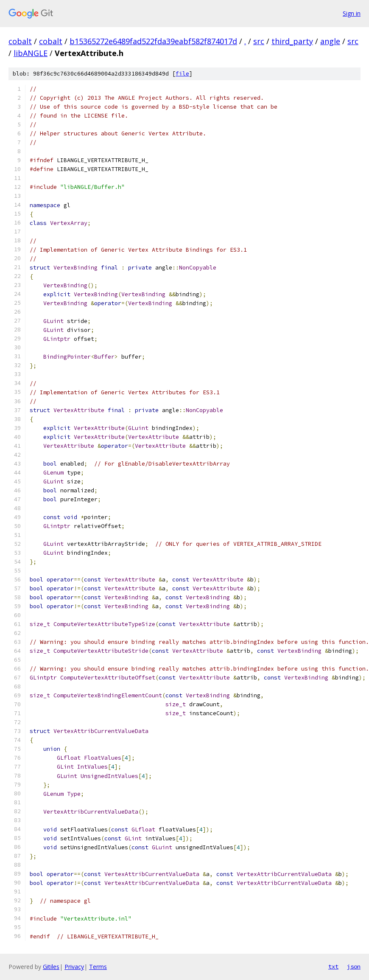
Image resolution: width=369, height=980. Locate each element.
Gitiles (51, 967)
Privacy (74, 967)
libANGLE (31, 53)
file (182, 74)
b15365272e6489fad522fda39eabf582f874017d (153, 41)
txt (333, 966)
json (354, 966)
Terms (98, 967)
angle (330, 41)
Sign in (352, 13)
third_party (292, 41)
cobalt (20, 41)
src (259, 41)
